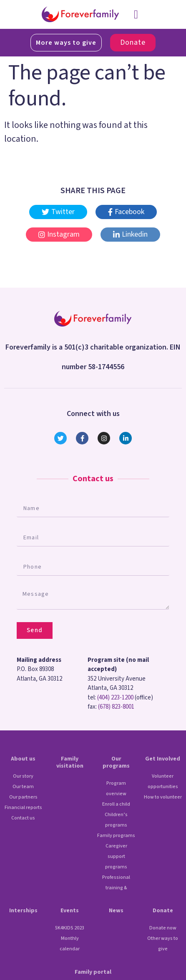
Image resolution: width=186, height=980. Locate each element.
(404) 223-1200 (115, 698)
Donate (163, 911)
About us (23, 759)
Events (70, 911)
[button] (136, 15)
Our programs (116, 762)
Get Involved (163, 759)
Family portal (93, 972)
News (116, 911)
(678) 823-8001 (116, 707)
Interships (23, 911)
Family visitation (70, 762)
